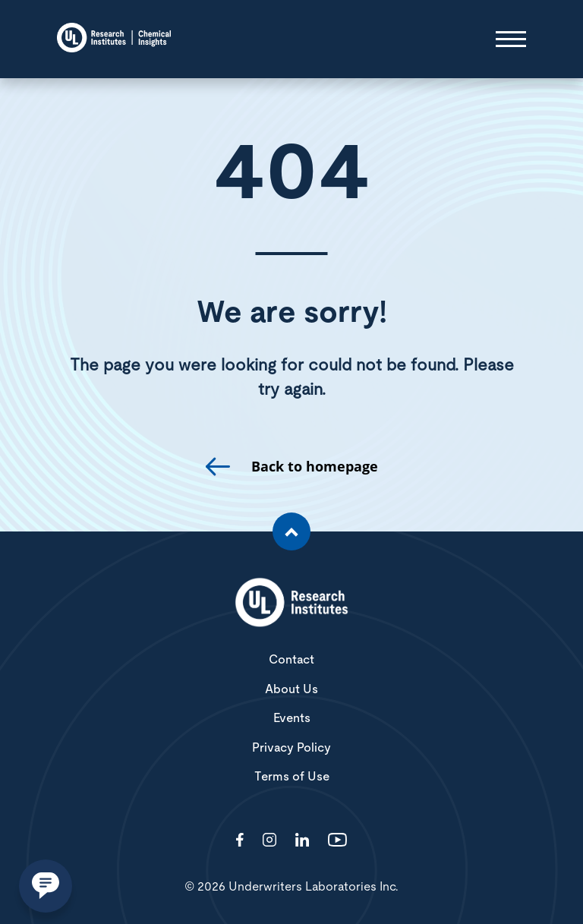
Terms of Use (292, 777)
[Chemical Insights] (114, 39)
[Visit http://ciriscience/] (269, 841)
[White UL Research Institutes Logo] (291, 604)
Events (292, 718)
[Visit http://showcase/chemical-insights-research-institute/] (302, 841)
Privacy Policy (291, 748)
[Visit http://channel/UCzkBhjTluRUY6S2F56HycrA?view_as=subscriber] (337, 841)
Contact (291, 660)
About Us (291, 689)
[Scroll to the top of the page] (291, 531)
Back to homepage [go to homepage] (315, 467)
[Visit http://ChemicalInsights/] (240, 841)
